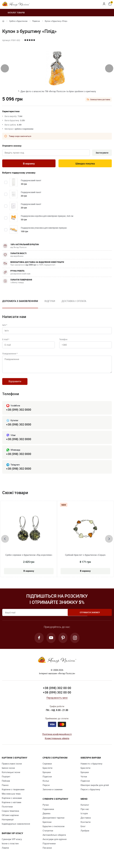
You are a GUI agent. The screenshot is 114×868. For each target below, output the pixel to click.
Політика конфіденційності (57, 738)
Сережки (47, 768)
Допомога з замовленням (20, 302)
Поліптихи (7, 811)
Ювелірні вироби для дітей (95, 789)
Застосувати (101, 153)
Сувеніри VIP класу (12, 843)
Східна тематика (10, 815)
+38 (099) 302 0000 (19, 413)
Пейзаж (6, 785)
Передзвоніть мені (57, 702)
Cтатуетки (48, 835)
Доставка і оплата (74, 302)
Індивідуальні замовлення (16, 828)
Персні (46, 789)
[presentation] (5, 68)
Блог (83, 831)
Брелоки (47, 826)
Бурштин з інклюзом (54, 831)
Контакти (86, 826)
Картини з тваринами (13, 794)
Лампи (5, 852)
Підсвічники (49, 848)
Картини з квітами (12, 807)
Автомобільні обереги (54, 839)
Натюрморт (8, 824)
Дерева (46, 818)
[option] (50, 304)
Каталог (85, 809)
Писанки (47, 852)
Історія (84, 818)
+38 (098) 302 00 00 (57, 692)
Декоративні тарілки (54, 822)
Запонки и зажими (53, 794)
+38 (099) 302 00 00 (57, 697)
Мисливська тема (11, 798)
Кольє (46, 785)
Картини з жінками (12, 802)
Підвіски (36, 21)
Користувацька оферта (57, 743)
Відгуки (50, 302)
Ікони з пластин (10, 848)
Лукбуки (85, 835)
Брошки (47, 776)
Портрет (6, 781)
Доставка (86, 822)
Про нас (85, 813)
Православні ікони (12, 768)
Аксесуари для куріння (55, 843)
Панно (5, 789)
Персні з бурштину (90, 794)
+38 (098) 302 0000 (19, 428)
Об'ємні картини (10, 819)
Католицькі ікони (11, 776)
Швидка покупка (85, 164)
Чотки (84, 781)
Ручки (46, 809)
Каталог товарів (13, 13)
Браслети (47, 772)
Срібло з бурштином (18, 21)
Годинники (48, 813)
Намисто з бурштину (91, 768)
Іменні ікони (8, 772)
